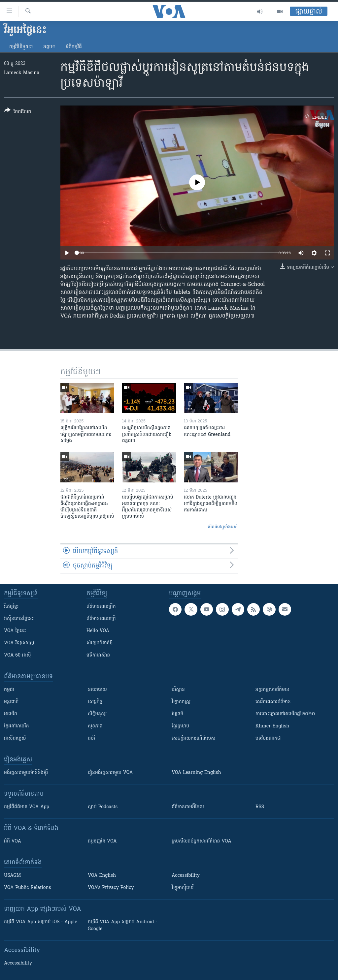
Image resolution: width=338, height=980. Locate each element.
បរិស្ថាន (178, 690)
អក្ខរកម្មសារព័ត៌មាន (272, 690)
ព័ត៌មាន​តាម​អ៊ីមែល (188, 807)
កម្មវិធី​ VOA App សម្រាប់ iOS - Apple (41, 922)
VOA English (102, 876)
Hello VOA (98, 631)
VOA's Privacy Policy (111, 888)
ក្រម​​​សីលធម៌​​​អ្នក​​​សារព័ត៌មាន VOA (202, 841)
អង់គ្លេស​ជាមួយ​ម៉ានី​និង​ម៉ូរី (26, 773)
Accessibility (186, 876)
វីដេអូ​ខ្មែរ (11, 607)
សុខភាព (95, 726)
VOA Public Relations (28, 888)
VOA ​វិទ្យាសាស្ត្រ (19, 643)
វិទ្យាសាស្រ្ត (181, 702)
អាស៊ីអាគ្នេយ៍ (15, 738)
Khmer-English (272, 726)
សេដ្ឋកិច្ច (95, 702)
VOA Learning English (196, 773)
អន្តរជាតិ (11, 702)
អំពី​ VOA (13, 841)
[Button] (18, 112)
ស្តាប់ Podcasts (103, 807)
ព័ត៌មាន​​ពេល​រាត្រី (101, 619)
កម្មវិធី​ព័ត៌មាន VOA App (27, 807)
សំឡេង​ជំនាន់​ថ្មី (100, 643)
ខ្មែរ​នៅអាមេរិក (17, 726)
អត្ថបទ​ (49, 47)
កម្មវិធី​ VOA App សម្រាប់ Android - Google (123, 926)
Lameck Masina (22, 73)
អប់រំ (91, 738)
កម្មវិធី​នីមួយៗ (21, 47)
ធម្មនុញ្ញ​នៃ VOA (102, 841)
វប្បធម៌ (177, 714)
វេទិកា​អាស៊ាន (98, 655)
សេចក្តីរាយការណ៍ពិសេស (194, 738)
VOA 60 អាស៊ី (17, 655)
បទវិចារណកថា (269, 738)
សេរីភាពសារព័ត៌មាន (273, 702)
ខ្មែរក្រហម (180, 726)
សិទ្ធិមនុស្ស (97, 714)
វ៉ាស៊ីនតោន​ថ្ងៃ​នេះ (19, 619)
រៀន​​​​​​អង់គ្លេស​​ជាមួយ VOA (110, 773)
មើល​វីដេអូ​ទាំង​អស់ (223, 527)
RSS (260, 807)
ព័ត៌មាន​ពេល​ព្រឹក (101, 607)
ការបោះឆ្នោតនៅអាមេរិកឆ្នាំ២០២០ (285, 714)
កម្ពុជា (9, 690)
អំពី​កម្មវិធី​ (74, 47)
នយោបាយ (97, 690)
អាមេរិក (11, 714)
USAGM (12, 876)
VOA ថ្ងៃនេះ (15, 631)
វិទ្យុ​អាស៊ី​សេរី (183, 888)
